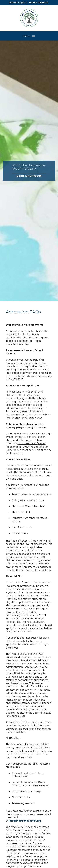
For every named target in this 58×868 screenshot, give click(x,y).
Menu (27, 36)
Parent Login (17, 3)
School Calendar (39, 3)
